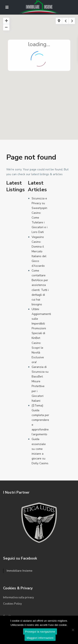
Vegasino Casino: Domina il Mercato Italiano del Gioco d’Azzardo (39, 252)
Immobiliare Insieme (20, 571)
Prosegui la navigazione (40, 632)
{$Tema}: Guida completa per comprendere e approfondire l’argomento (40, 420)
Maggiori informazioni (40, 638)
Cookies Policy (12, 604)
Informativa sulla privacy (19, 597)
